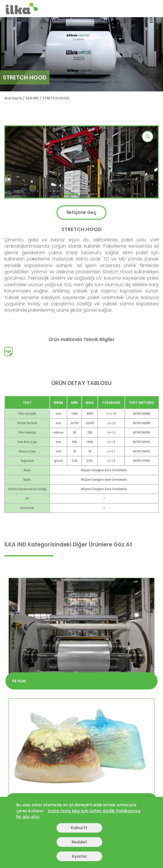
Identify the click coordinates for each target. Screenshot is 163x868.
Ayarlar (79, 856)
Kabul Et (79, 828)
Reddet (79, 842)
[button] (71, 194)
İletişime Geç (81, 212)
